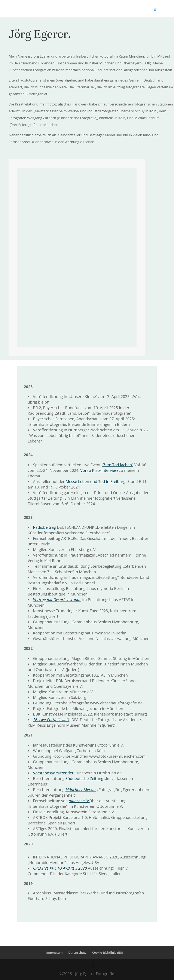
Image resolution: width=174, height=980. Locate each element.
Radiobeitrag (44, 527)
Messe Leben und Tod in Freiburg (96, 481)
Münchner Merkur (81, 790)
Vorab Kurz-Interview (99, 470)
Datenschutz (77, 953)
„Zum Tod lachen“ (117, 465)
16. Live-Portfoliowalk (51, 720)
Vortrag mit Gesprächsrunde (57, 600)
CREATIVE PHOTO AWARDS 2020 (60, 868)
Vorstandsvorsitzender (53, 773)
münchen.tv (79, 801)
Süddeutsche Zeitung (84, 778)
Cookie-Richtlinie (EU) (108, 953)
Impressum (54, 953)
